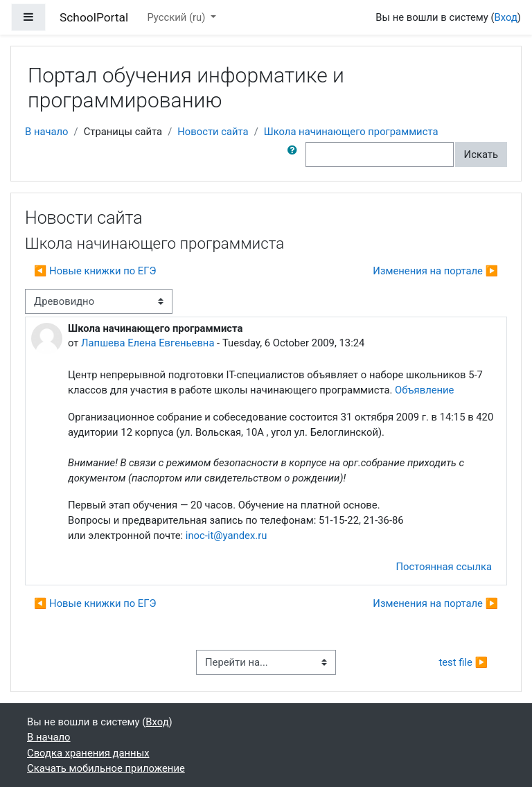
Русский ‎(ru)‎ (177, 17)
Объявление (424, 390)
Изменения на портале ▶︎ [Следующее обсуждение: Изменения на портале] (435, 271)
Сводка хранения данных (88, 753)
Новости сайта (213, 132)
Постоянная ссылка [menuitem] (444, 567)
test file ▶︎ (463, 662)
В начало (47, 132)
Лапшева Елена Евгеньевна (148, 343)
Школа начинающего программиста (351, 132)
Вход (506, 17)
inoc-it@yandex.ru (227, 536)
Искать (481, 154)
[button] (295, 154)
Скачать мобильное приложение (106, 768)
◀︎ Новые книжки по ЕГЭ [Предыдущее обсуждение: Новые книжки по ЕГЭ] (95, 271)
